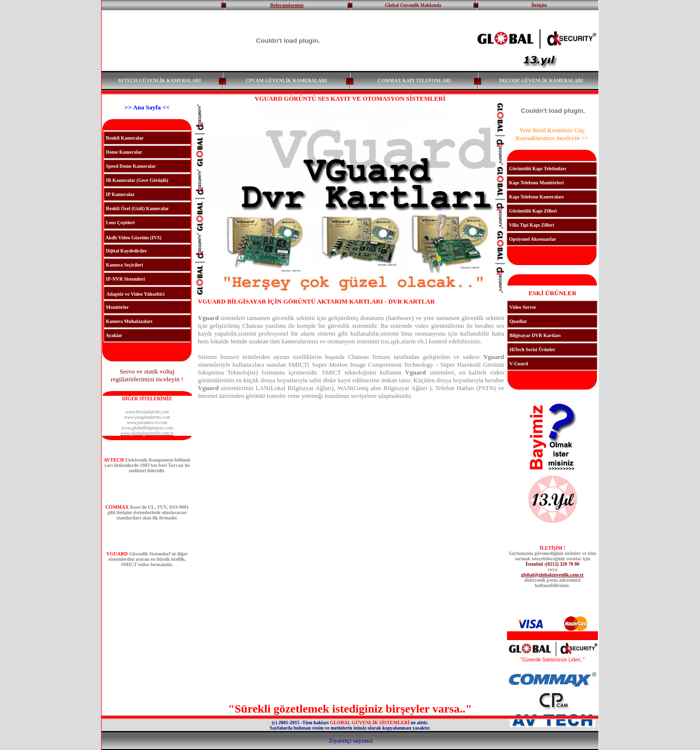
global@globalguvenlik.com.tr (552, 575)
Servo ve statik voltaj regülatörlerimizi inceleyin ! (147, 375)
